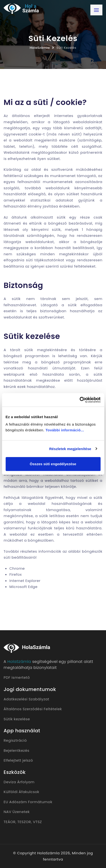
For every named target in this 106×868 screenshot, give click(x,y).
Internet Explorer (25, 581)
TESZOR (24, 822)
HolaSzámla (40, 48)
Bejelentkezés (16, 750)
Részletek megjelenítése (70, 449)
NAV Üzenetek (17, 812)
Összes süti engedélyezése (53, 464)
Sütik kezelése (17, 719)
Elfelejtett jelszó (18, 760)
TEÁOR (9, 822)
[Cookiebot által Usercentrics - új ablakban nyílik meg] (79, 400)
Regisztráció (15, 740)
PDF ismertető (17, 677)
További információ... (65, 430)
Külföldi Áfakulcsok (21, 792)
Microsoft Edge (23, 587)
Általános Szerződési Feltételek (33, 709)
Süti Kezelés (66, 48)
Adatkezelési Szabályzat (26, 699)
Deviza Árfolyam (19, 782)
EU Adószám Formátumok (28, 802)
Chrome (17, 568)
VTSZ (37, 822)
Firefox (16, 574)
